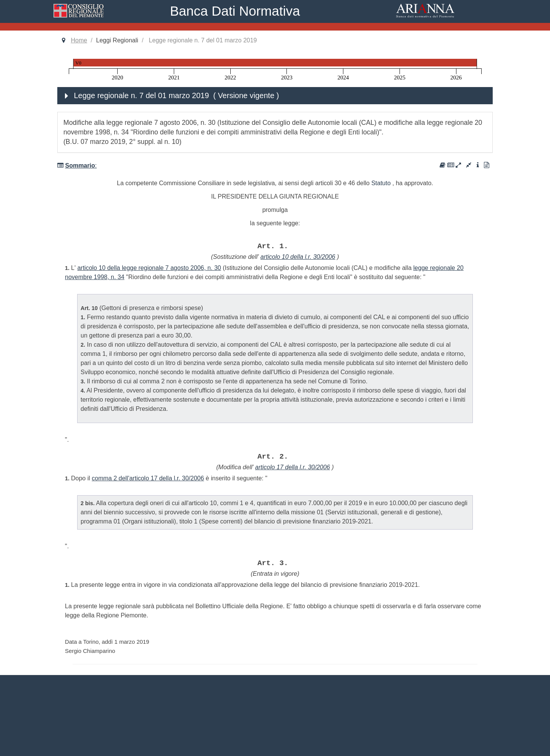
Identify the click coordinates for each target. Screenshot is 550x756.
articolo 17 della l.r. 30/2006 (293, 467)
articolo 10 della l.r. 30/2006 (298, 257)
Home (79, 40)
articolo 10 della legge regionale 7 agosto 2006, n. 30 (149, 268)
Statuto (381, 183)
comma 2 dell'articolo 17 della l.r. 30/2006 (148, 478)
